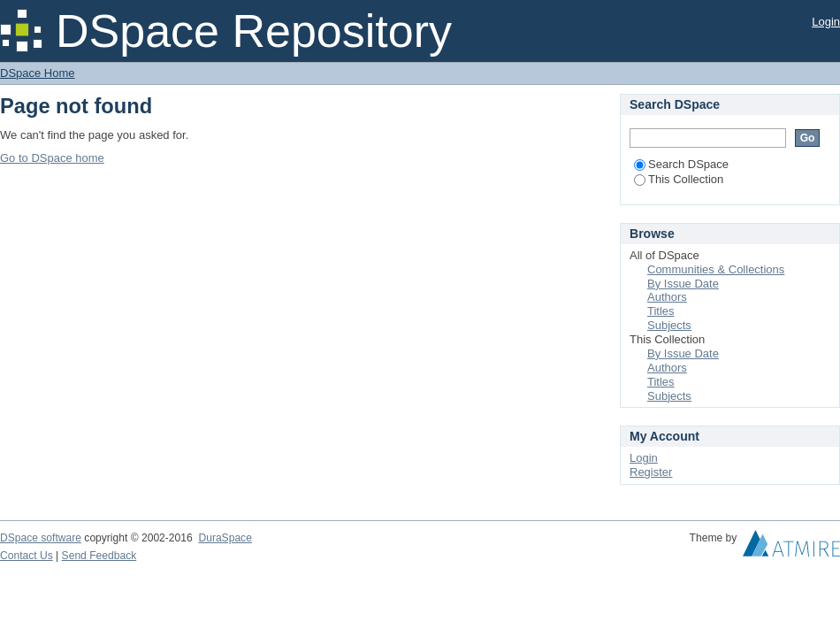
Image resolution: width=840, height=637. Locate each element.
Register (651, 472)
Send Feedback (99, 556)
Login (826, 22)
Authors (667, 297)
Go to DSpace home (52, 158)
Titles (661, 311)
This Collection (679, 179)
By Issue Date (683, 284)
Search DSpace (681, 164)
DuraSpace (225, 538)
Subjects (669, 325)
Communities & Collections (716, 269)
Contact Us (27, 556)
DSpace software (41, 538)
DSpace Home (38, 73)
